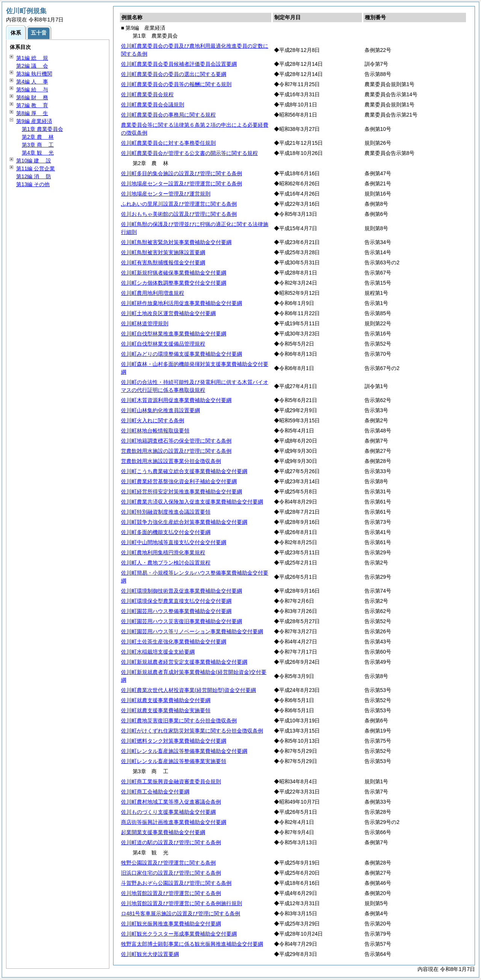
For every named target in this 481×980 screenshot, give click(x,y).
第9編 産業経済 (34, 121)
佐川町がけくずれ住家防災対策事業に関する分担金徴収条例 (192, 731)
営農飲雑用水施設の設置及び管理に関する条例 (176, 451)
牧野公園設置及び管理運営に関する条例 (168, 863)
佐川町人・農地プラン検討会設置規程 (166, 563)
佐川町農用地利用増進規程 (153, 293)
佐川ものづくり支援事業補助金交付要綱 (168, 812)
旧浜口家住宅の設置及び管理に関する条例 (171, 873)
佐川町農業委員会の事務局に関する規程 (168, 115)
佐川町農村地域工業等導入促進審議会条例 (171, 802)
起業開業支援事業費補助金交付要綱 (163, 832)
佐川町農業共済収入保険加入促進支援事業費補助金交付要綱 (192, 502)
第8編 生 (32, 113)
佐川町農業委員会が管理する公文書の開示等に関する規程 (189, 153)
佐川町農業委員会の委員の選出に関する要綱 (174, 74)
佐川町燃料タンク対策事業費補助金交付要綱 (174, 741)
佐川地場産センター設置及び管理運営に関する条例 (182, 184)
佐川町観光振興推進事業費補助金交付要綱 (171, 924)
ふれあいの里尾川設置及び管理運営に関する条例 (179, 204)
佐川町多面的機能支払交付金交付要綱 (166, 532)
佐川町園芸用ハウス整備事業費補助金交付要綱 (176, 611)
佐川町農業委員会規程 (147, 94)
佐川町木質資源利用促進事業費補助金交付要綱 (176, 400)
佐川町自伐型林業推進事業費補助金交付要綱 (174, 334)
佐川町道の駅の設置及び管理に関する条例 (171, 842)
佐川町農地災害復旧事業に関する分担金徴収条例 (179, 721)
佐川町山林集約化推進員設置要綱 (160, 410)
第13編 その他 (33, 184)
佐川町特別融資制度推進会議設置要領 (166, 512)
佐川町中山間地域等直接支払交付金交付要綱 (174, 542)
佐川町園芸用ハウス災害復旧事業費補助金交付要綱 (182, 621)
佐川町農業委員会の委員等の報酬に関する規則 (176, 84)
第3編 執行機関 (34, 74)
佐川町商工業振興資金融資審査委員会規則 (171, 781)
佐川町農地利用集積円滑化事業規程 (163, 552)
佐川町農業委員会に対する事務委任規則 (168, 143)
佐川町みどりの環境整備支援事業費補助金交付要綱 (182, 354)
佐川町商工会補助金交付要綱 (155, 792)
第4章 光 (38, 153)
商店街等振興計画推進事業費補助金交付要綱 (174, 822)
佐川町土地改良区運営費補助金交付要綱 (168, 313)
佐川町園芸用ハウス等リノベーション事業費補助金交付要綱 (192, 631)
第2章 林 (38, 137)
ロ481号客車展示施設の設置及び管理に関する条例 (181, 913)
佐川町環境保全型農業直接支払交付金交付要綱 (176, 601)
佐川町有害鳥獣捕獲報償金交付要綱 (163, 262)
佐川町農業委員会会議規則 (153, 105)
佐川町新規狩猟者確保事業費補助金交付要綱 (174, 273)
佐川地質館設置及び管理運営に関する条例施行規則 (182, 903)
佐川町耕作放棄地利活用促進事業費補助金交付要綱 (182, 303)
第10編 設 (34, 161)
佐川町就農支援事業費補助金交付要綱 (166, 700)
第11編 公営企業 (36, 168)
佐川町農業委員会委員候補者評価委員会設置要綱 (179, 64)
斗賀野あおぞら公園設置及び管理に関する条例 (176, 883)
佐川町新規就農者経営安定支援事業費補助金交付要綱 (184, 662)
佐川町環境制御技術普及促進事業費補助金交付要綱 (182, 591)
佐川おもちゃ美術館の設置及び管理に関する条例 (179, 214)
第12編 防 (34, 176)
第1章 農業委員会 (42, 129)
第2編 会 (32, 66)
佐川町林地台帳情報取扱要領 (155, 431)
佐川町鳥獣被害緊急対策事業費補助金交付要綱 (176, 242)
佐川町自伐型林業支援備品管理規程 (163, 344)
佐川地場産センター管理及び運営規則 (166, 194)
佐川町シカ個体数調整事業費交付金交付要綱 (174, 283)
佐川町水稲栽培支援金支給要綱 (158, 652)
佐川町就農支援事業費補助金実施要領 (166, 710)
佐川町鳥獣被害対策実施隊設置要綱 (163, 252)
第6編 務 (32, 97)
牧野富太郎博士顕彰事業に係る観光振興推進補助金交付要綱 (192, 944)
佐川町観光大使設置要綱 (150, 954)
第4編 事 (32, 82)
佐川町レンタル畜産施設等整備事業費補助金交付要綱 (184, 751)
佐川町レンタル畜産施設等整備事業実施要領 (174, 761)
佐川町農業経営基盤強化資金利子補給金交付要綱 (179, 481)
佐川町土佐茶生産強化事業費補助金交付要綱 (174, 642)
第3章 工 (38, 145)
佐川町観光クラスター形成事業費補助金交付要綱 (179, 934)
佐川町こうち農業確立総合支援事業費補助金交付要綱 (184, 471)
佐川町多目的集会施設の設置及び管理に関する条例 (182, 173)
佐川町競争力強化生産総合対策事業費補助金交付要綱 (184, 522)
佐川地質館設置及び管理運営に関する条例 (171, 893)
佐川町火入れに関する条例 (153, 420)
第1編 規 (32, 58)
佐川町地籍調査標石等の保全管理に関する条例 (176, 441)
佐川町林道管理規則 (145, 323)
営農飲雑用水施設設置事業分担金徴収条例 (171, 461)
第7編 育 (32, 105)
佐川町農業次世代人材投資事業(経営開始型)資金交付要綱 (188, 690)
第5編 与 (32, 90)
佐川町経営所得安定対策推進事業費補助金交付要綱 (182, 492)
